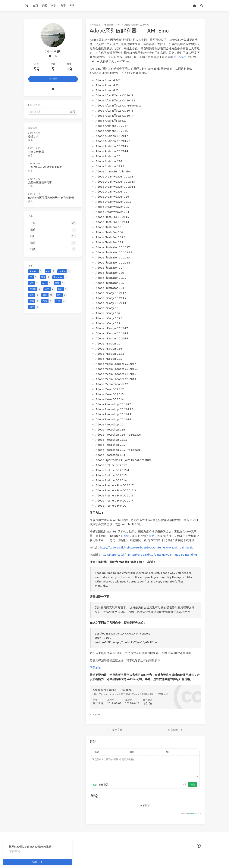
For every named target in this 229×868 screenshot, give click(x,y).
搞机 (31, 199)
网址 (168, 752)
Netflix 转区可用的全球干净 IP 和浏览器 (51, 196)
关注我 (53, 79)
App (95, 714)
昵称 (97, 752)
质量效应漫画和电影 (40, 181)
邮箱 (132, 752)
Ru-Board (180, 57)
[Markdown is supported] (96, 785)
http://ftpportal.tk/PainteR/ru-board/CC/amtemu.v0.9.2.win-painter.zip (147, 547)
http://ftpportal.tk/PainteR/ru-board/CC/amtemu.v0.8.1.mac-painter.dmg (149, 555)
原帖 (152, 536)
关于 (63, 5)
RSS (72, 5)
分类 (54, 5)
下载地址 (95, 667)
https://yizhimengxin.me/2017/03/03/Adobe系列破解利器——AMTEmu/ (130, 694)
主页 (36, 5)
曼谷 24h (34, 136)
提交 (193, 784)
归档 (45, 5)
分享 (118, 25)
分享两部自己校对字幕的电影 (45, 166)
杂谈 (31, 140)
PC (99, 714)
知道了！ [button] (38, 862)
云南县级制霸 (36, 151)
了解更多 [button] (15, 852)
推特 (126, 536)
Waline (193, 814)
